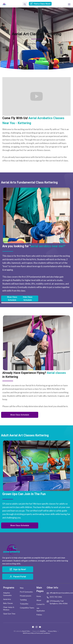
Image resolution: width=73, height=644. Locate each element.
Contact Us (41, 604)
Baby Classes (8, 603)
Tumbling (23, 600)
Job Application (41, 609)
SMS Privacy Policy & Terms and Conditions (36, 633)
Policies (39, 615)
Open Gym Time (9, 614)
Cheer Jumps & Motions (9, 608)
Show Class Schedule (12, 299)
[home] (4, 4)
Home (39, 596)
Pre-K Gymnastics (26, 592)
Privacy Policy (52, 631)
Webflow (43, 631)
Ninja (22, 588)
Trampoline (24, 604)
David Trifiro (26, 631)
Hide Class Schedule (28, 299)
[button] (69, 4)
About (39, 600)
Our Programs (32, 44)
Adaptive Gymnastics (7, 594)
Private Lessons (26, 596)
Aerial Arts (7, 599)
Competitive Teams (27, 608)
